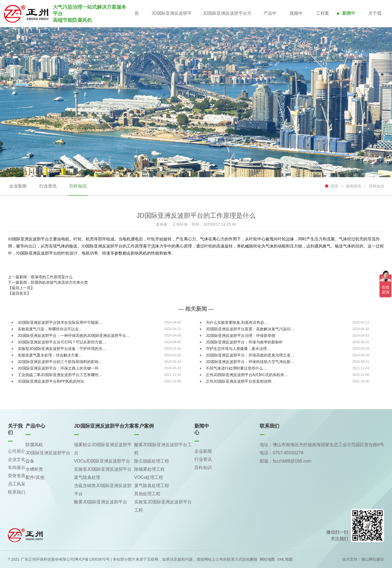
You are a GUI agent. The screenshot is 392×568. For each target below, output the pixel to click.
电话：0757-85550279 (281, 453)
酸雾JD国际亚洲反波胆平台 (101, 502)
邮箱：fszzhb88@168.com (286, 461)
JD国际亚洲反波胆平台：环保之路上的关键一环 (58, 368)
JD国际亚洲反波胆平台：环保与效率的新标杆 (244, 342)
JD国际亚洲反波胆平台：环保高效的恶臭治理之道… (250, 355)
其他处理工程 (147, 494)
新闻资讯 (354, 186)
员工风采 (17, 484)
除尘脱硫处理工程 (152, 461)
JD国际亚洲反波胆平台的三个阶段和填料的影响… (60, 362)
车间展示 (17, 468)
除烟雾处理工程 (149, 469)
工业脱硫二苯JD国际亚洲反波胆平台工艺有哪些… (60, 375)
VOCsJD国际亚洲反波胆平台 (102, 461)
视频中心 (296, 19)
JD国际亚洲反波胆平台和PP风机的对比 (51, 381)
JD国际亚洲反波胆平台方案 (227, 19)
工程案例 (322, 19)
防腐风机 (34, 445)
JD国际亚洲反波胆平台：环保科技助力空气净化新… (250, 362)
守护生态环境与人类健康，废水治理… (238, 349)
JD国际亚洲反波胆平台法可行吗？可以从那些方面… (62, 342)
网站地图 (267, 559)
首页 (136, 19)
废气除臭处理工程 (152, 486)
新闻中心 (348, 19)
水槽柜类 (34, 469)
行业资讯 (48, 186)
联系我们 (17, 492)
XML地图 (285, 559)
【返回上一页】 (21, 288)
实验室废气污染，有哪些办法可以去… (50, 329)
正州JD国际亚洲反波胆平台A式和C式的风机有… (247, 375)
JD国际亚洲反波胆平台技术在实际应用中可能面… (60, 322)
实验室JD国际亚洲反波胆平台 (103, 469)
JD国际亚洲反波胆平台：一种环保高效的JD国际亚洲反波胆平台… (74, 336)
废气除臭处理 (87, 477)
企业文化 (17, 459)
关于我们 (375, 19)
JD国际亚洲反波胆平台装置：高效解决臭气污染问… (250, 329)
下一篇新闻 (48, 282)
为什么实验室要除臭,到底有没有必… (237, 322)
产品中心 (269, 19)
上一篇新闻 (40, 277)
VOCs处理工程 (149, 477)
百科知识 (77, 186)
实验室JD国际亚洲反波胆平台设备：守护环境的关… (62, 349)
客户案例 (144, 426)
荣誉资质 (17, 476)
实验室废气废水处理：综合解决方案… (50, 355)
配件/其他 (35, 477)
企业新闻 (18, 186)
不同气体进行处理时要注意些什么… (236, 368)
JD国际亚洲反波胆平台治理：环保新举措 (241, 336)
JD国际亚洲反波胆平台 (171, 19)
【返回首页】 (19, 293)
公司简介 (17, 451)
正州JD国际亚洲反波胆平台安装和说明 (239, 381)
